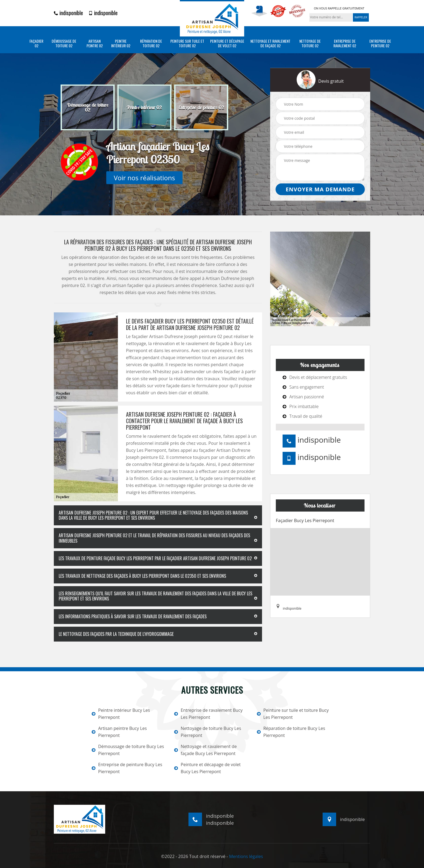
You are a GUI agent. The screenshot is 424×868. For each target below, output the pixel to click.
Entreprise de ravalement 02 (345, 44)
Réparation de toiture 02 (151, 44)
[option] (88, 108)
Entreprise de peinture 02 (380, 44)
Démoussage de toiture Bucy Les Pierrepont (128, 750)
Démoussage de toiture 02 (64, 44)
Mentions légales (246, 856)
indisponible (68, 13)
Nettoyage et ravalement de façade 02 (270, 44)
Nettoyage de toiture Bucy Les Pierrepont (208, 732)
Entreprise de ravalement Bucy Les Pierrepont (208, 714)
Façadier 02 (36, 44)
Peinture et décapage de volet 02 (227, 44)
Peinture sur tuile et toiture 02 (187, 44)
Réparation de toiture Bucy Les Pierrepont (291, 732)
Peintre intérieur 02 (121, 44)
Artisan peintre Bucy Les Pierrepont (119, 732)
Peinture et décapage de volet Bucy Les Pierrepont (207, 768)
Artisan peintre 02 (95, 44)
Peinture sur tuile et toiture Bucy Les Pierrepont (293, 714)
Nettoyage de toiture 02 (310, 44)
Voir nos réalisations (144, 178)
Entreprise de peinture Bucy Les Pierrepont (127, 768)
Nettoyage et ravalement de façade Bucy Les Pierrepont (205, 750)
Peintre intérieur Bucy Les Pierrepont (121, 714)
